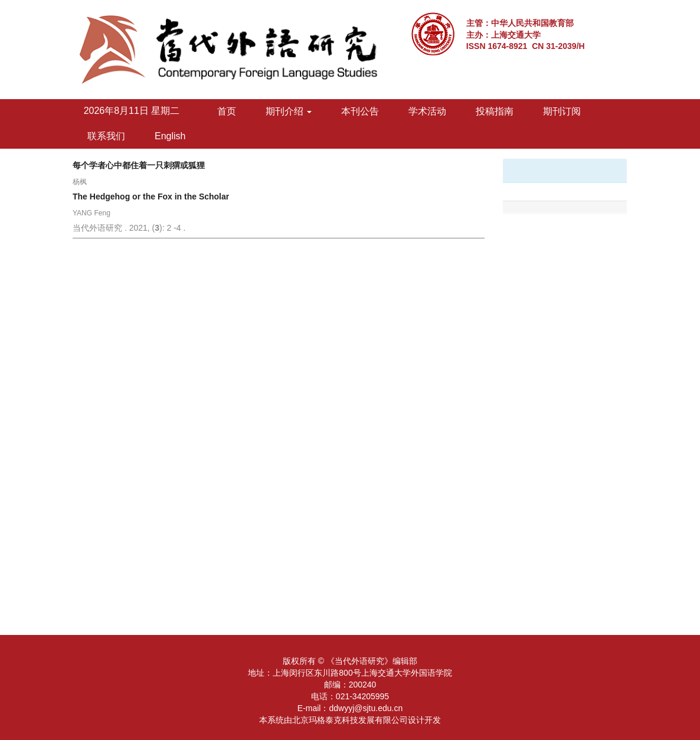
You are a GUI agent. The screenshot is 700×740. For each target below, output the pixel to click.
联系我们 (106, 136)
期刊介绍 (289, 111)
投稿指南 (495, 111)
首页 (227, 111)
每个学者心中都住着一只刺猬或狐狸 (139, 165)
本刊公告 (360, 111)
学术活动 (427, 111)
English (170, 136)
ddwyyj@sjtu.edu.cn (366, 708)
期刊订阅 (562, 111)
